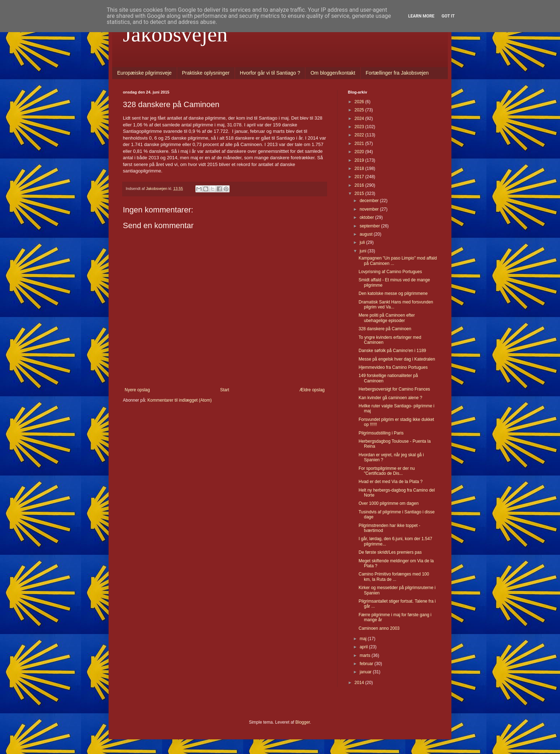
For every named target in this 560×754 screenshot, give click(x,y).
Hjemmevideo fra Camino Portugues (393, 367)
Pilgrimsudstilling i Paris (381, 433)
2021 (360, 144)
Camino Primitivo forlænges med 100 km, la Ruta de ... (394, 577)
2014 (360, 683)
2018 (360, 169)
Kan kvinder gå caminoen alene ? (390, 398)
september (370, 226)
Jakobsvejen (175, 34)
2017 (360, 177)
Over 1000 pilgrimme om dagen (389, 503)
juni (364, 251)
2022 (360, 135)
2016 (360, 185)
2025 (360, 110)
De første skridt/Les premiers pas (390, 552)
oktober (367, 217)
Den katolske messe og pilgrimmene (393, 293)
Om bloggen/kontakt (333, 73)
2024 (360, 119)
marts (366, 655)
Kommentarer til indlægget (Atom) (180, 400)
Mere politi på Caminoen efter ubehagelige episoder (387, 318)
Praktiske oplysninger (206, 73)
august (367, 234)
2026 (360, 102)
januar (366, 672)
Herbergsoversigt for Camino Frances (394, 389)
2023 (360, 127)
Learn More (421, 16)
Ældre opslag (312, 390)
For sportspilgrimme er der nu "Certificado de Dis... (387, 471)
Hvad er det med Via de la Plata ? (391, 482)
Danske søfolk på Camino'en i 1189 (392, 351)
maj (364, 639)
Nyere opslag (137, 390)
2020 (360, 152)
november (370, 209)
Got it (448, 16)
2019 (360, 160)
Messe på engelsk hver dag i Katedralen (397, 359)
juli (363, 242)
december (370, 201)
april (364, 647)
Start (224, 390)
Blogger (303, 722)
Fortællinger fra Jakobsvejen (397, 73)
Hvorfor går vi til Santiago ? (270, 73)
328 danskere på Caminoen (385, 329)
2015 (360, 193)
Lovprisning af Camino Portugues (390, 272)
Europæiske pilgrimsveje (144, 73)
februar (367, 664)
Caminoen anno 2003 (379, 628)
